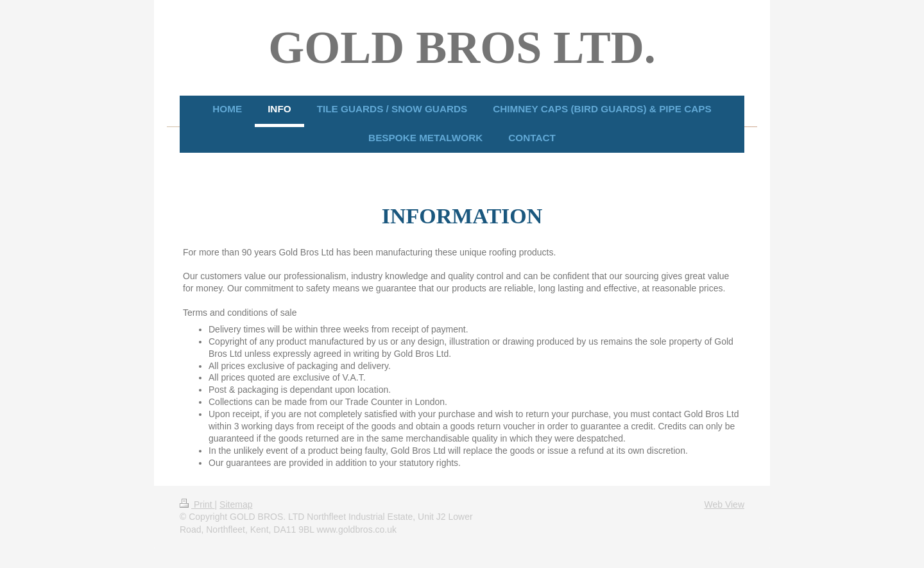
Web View (724, 504)
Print (197, 504)
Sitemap (236, 504)
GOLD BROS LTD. (462, 47)
